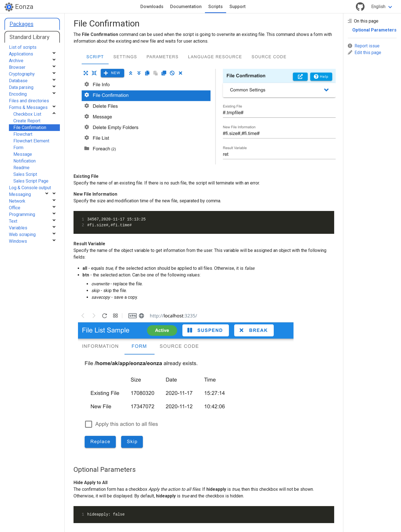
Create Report (27, 121)
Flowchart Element (31, 141)
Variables (18, 228)
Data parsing (21, 87)
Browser (17, 67)
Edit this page (365, 53)
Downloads (152, 7)
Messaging (20, 194)
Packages (21, 24)
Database (18, 81)
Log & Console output (30, 188)
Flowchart (23, 134)
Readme (21, 168)
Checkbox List (27, 114)
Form (18, 148)
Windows (18, 241)
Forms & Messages (28, 107)
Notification (25, 161)
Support (238, 7)
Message (23, 154)
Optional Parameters (374, 30)
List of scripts (23, 47)
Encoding (18, 94)
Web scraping (22, 235)
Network (17, 201)
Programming (22, 214)
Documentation (186, 7)
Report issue (364, 46)
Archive (16, 61)
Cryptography (22, 74)
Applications (21, 54)
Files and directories (29, 101)
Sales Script (25, 174)
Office (15, 208)
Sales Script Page (31, 181)
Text (13, 221)
